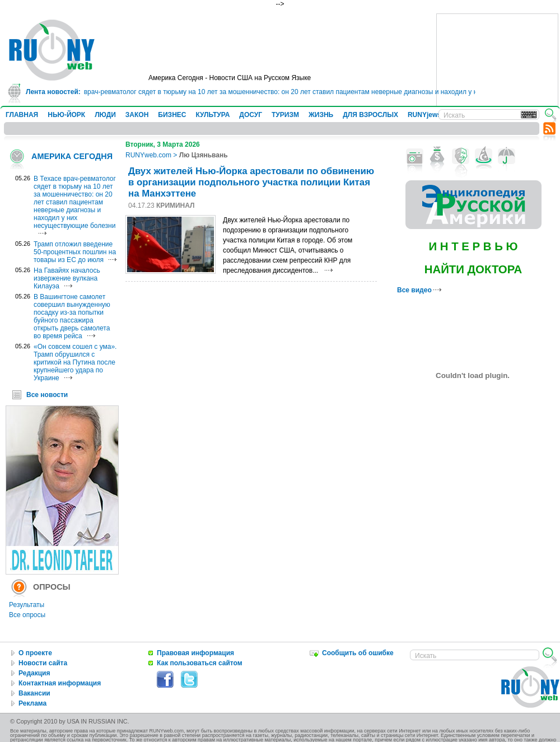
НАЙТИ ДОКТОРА (473, 269)
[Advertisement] (497, 70)
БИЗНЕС (172, 115)
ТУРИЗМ (285, 115)
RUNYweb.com (148, 155)
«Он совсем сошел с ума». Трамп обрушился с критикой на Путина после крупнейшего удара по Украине (75, 362)
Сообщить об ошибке (358, 653)
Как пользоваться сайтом (200, 663)
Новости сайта (43, 663)
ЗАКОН (137, 115)
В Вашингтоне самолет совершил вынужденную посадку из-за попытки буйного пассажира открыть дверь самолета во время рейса (72, 316)
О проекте (35, 653)
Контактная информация (60, 683)
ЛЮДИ (105, 115)
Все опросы (27, 615)
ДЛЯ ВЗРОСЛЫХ (370, 115)
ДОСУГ (251, 115)
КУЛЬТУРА (213, 115)
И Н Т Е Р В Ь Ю (473, 246)
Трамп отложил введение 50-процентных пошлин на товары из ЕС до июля (75, 252)
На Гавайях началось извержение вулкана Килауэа (67, 278)
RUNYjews (424, 115)
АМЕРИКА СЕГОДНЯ (72, 156)
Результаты (27, 605)
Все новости (47, 395)
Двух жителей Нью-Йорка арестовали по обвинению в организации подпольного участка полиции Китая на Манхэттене (251, 182)
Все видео (419, 290)
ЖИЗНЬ (321, 115)
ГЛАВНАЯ (22, 115)
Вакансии (34, 693)
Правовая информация (195, 653)
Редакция (34, 673)
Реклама (32, 703)
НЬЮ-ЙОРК (66, 115)
